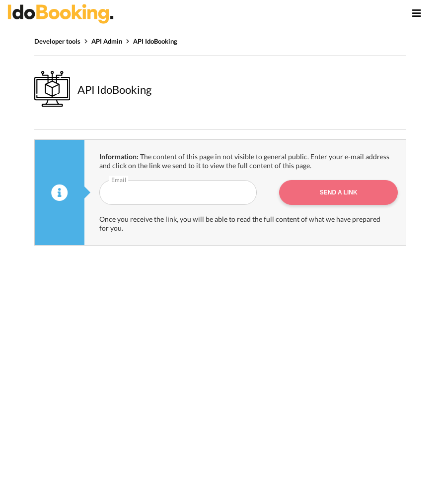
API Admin (107, 41)
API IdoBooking (155, 41)
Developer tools (57, 41)
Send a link (339, 192)
